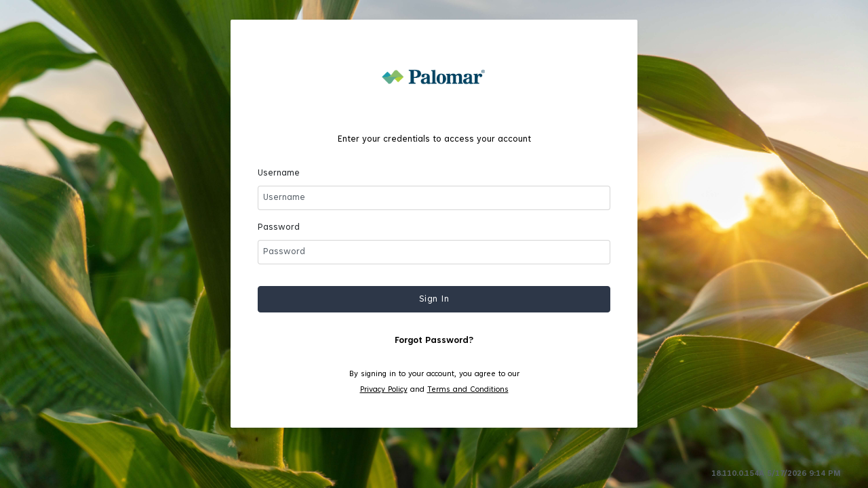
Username (279, 174)
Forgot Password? (434, 341)
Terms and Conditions (468, 390)
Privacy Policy (384, 390)
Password (279, 228)
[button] (434, 299)
